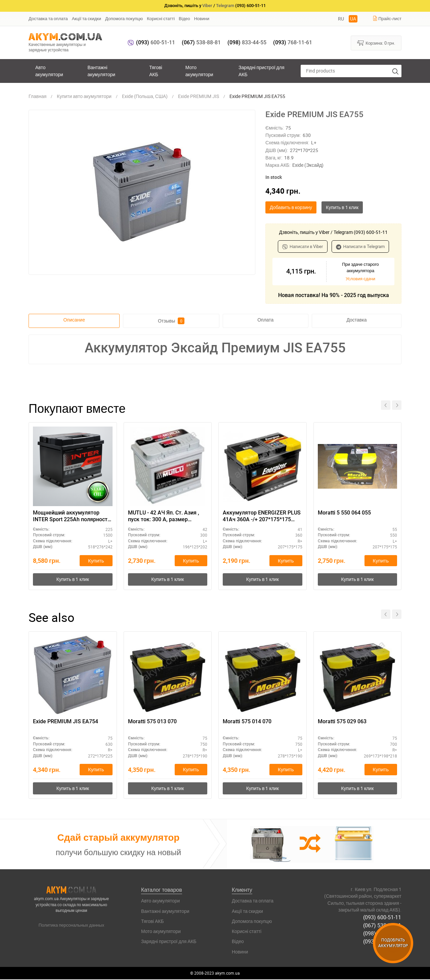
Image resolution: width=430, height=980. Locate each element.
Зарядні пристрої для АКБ (261, 71)
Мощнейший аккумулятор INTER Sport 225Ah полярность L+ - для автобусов (72, 517)
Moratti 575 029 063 (342, 722)
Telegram (225, 6)
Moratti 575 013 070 (152, 722)
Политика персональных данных (72, 925)
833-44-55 (247, 42)
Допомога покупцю (124, 18)
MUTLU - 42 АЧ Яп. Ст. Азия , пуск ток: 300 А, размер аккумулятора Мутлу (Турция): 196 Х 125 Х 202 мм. (167, 517)
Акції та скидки (87, 18)
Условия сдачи (360, 279)
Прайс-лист (387, 18)
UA (353, 19)
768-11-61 (293, 42)
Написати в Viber (303, 246)
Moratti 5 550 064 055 (344, 513)
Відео (184, 18)
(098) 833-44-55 (382, 933)
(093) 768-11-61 (382, 941)
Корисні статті (161, 18)
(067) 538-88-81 (382, 925)
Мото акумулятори (199, 71)
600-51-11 (156, 42)
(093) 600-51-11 (382, 918)
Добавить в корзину (291, 207)
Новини (202, 18)
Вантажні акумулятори (101, 71)
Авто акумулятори (49, 71)
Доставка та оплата (48, 18)
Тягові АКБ (156, 71)
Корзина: (376, 43)
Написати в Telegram (360, 246)
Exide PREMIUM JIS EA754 (66, 722)
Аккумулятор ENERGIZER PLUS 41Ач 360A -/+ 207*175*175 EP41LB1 (262, 517)
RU (341, 19)
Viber (207, 6)
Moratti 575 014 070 (247, 722)
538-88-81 (201, 42)
